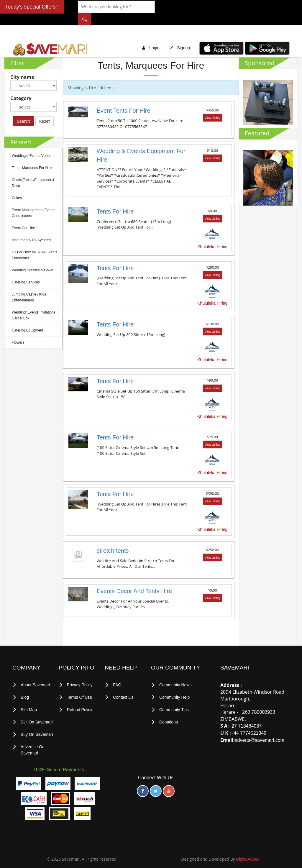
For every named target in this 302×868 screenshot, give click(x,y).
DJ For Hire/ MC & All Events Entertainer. (35, 243)
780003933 (263, 700)
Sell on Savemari (37, 709)
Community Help (174, 685)
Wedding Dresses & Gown (33, 258)
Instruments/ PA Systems (31, 228)
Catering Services (26, 270)
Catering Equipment (27, 318)
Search (24, 109)
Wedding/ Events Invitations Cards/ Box (34, 303)
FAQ (117, 673)
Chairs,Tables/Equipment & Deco (33, 171)
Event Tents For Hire (124, 99)
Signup (183, 36)
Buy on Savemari (37, 721)
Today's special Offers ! (32, 7)
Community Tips (174, 697)
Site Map (29, 697)
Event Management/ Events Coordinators (33, 201)
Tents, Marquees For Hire (32, 156)
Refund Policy (80, 697)
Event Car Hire (23, 216)
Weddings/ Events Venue (32, 144)
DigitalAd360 (248, 845)
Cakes (17, 186)
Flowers (18, 330)
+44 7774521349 (249, 721)
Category (21, 86)
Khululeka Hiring (212, 235)
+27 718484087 (245, 714)
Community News (175, 673)
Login (154, 36)
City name (22, 65)
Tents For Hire (115, 200)
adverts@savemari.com (260, 728)
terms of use (80, 685)
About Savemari (35, 673)
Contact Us (123, 685)
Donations (169, 709)
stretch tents (113, 539)
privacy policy (80, 673)
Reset (45, 109)
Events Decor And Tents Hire (134, 579)
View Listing (212, 106)
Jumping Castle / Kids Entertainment (29, 285)
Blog (25, 685)
